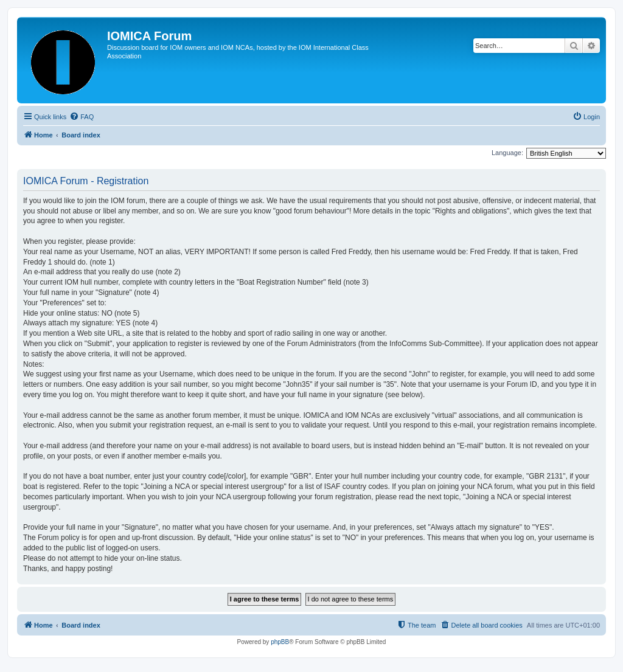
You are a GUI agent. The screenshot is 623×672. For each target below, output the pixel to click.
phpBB (280, 642)
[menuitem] (82, 117)
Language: (507, 153)
